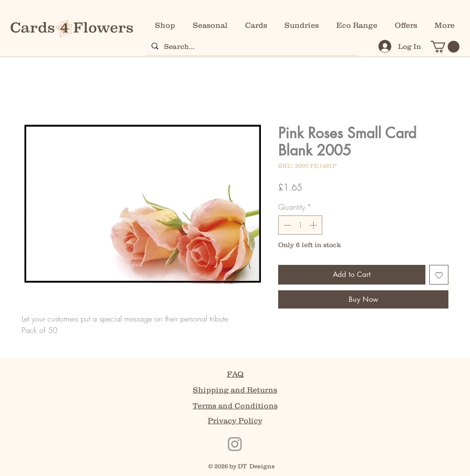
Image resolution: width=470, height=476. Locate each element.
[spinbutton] (300, 225)
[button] (445, 47)
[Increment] (314, 225)
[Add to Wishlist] (439, 275)
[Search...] (251, 46)
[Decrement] (286, 225)
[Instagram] (235, 444)
